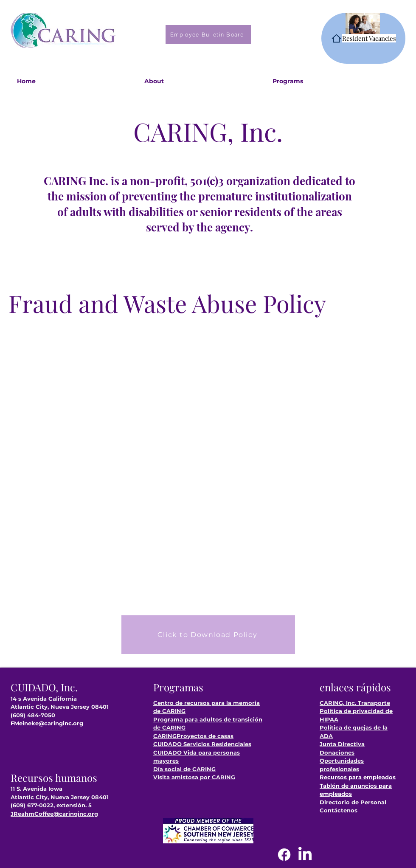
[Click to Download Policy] (208, 635)
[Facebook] (284, 855)
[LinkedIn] (305, 855)
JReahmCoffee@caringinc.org (54, 814)
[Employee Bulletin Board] (208, 34)
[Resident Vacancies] (363, 38)
